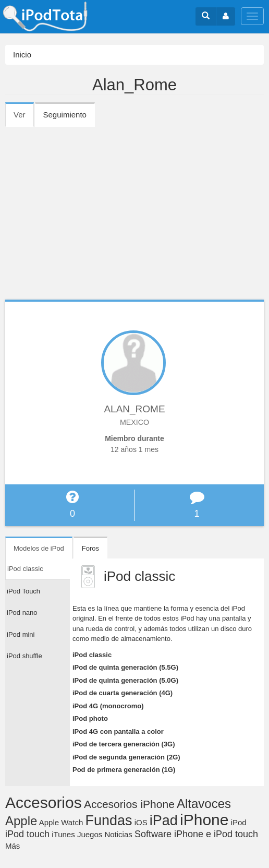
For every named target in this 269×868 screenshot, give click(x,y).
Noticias (118, 834)
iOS (141, 822)
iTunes (63, 834)
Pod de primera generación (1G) (124, 770)
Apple (21, 821)
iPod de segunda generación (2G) (126, 757)
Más (13, 846)
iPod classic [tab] (25, 569)
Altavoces (204, 804)
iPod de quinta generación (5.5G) (125, 667)
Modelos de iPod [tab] (39, 548)
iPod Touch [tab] (23, 591)
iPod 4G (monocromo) (108, 706)
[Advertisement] (134, 205)
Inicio (22, 55)
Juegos (90, 834)
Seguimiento (65, 115)
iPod (239, 822)
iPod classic (92, 655)
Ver (24, 118)
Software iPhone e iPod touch (196, 834)
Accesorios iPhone (129, 804)
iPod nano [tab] (22, 613)
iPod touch (27, 834)
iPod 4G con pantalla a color (118, 732)
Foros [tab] (90, 548)
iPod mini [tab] (21, 634)
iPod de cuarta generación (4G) (123, 693)
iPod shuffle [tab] (25, 656)
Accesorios (44, 802)
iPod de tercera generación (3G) (124, 744)
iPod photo (90, 718)
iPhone (204, 820)
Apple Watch (61, 822)
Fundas (108, 821)
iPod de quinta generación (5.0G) (125, 680)
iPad (164, 821)
